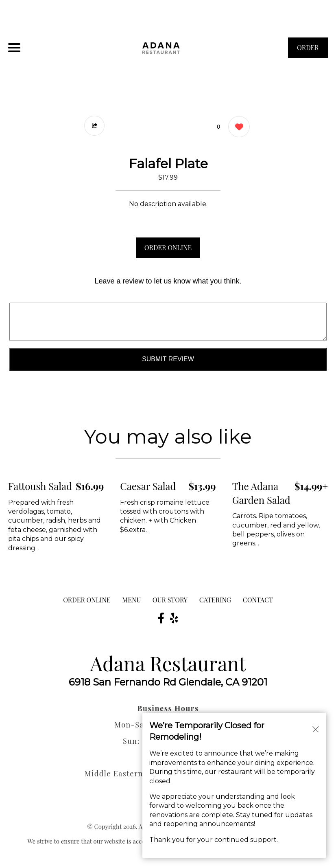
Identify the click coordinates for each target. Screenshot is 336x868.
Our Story (170, 600)
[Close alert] (316, 728)
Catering (215, 600)
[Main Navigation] (14, 48)
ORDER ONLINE (168, 247)
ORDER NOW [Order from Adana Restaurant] (308, 51)
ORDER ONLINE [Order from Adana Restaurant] (87, 600)
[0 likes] (237, 128)
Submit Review (168, 359)
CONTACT (258, 600)
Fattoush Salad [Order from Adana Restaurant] (40, 486)
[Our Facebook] (161, 618)
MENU (131, 600)
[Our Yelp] (174, 618)
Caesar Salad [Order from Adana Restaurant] (148, 486)
